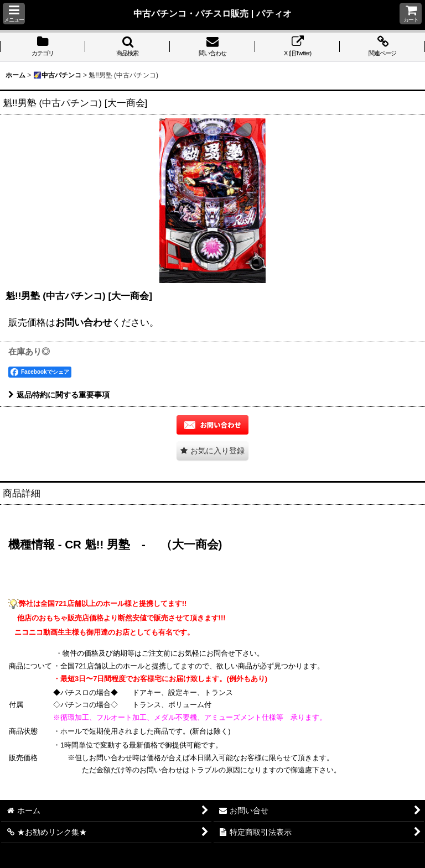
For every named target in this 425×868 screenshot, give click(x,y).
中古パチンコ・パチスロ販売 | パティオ (212, 13)
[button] (14, 14)
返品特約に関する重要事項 (59, 395)
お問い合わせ (84, 322)
